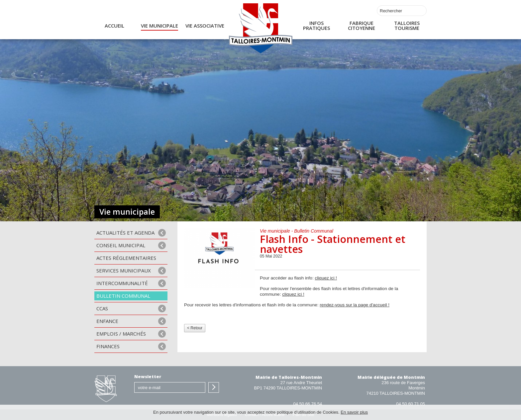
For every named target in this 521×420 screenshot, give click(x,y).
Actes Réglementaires (126, 258)
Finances (108, 346)
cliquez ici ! (326, 278)
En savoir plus (354, 412)
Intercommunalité (122, 283)
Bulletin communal (123, 296)
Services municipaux (124, 270)
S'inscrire (214, 387)
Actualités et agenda (125, 233)
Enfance (107, 321)
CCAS (102, 308)
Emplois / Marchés (121, 334)
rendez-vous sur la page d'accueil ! (355, 305)
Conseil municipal (121, 245)
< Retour (195, 328)
